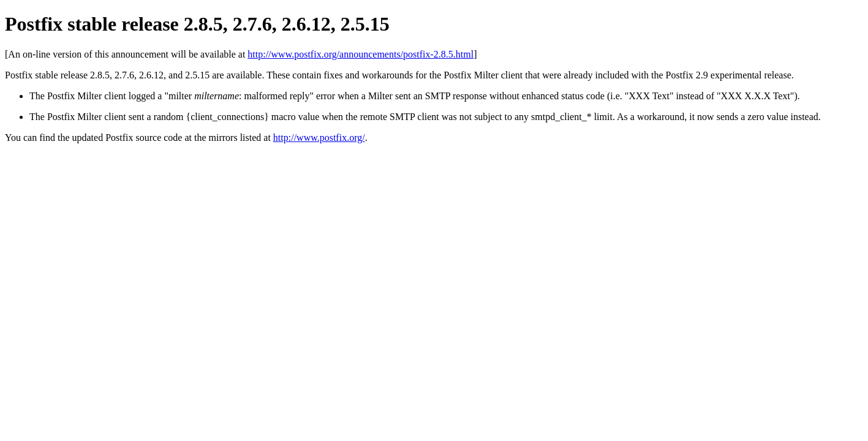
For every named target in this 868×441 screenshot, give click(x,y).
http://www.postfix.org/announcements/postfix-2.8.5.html (360, 54)
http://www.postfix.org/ (319, 138)
